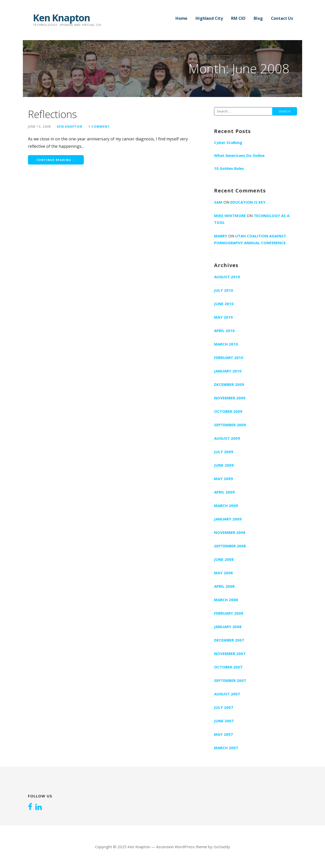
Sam (218, 202)
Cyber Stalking (228, 142)
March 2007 (226, 748)
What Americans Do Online (239, 155)
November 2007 (230, 653)
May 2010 (223, 317)
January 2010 (228, 371)
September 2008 (230, 546)
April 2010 (224, 331)
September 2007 (230, 680)
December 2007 (229, 640)
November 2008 (230, 532)
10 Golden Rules (229, 168)
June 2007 (224, 721)
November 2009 (230, 398)
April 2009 (224, 492)
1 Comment (99, 126)
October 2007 (228, 667)
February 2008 (229, 613)
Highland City (209, 18)
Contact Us (282, 18)
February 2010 (229, 357)
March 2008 (226, 600)
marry (221, 236)
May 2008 (223, 573)
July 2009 (224, 452)
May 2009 (223, 479)
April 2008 (224, 586)
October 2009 (228, 411)
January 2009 (228, 519)
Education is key (248, 202)
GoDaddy (222, 847)
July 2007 (224, 707)
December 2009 (229, 384)
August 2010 (227, 277)
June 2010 (224, 304)
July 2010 (224, 290)
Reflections (52, 114)
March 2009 (226, 505)
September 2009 (230, 425)
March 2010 (226, 344)
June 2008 (224, 559)
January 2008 (228, 627)
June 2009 (224, 465)
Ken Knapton (61, 18)
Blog (258, 18)
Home (181, 18)
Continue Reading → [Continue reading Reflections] (56, 160)
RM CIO (238, 18)
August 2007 (227, 694)
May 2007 (223, 734)
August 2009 (227, 438)
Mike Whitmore (230, 216)
